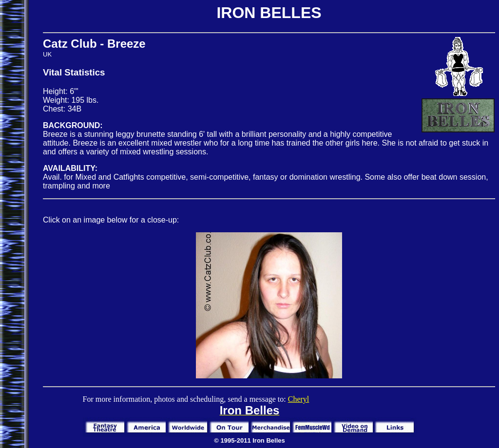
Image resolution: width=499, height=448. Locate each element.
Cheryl (299, 399)
